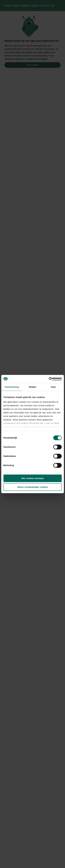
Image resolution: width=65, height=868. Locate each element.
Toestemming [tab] (12, 387)
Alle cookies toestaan (32, 478)
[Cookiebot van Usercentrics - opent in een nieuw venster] (49, 379)
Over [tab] (53, 387)
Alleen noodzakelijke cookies (33, 487)
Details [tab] (33, 387)
